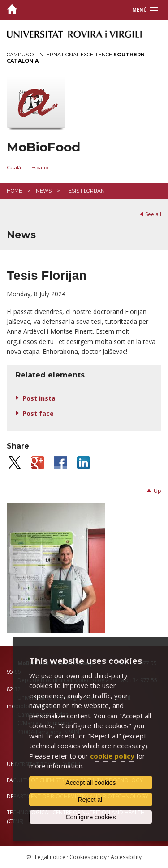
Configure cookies (90, 817)
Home (14, 191)
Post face (38, 413)
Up (157, 491)
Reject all (91, 800)
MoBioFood (43, 147)
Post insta (39, 398)
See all (153, 214)
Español (41, 167)
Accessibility (126, 857)
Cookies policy (88, 857)
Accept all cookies (90, 783)
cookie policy (112, 756)
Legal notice (50, 857)
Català (14, 167)
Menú (140, 10)
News (44, 191)
